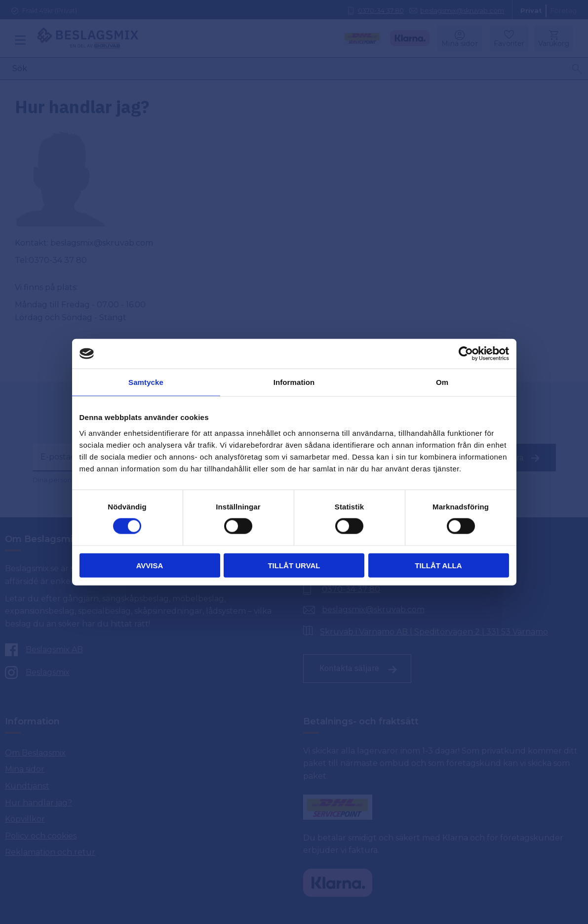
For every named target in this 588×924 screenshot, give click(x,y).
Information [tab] (294, 382)
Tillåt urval (294, 565)
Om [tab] (442, 382)
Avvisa (150, 565)
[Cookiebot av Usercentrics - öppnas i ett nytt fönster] (466, 354)
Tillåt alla (438, 565)
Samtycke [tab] (146, 382)
